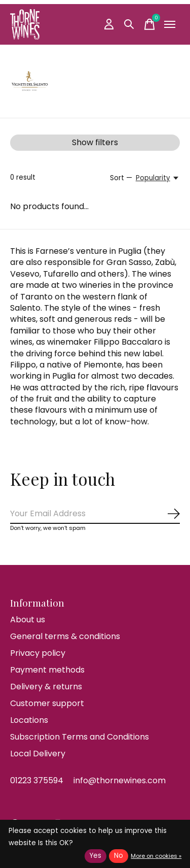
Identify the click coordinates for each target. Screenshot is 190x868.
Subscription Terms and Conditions (80, 737)
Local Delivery (38, 754)
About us (28, 620)
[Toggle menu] (170, 24)
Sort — (121, 178)
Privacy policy (38, 653)
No (119, 856)
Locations (29, 720)
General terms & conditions (65, 636)
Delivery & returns (46, 687)
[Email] (95, 514)
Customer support (47, 703)
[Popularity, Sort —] (158, 178)
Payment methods (47, 670)
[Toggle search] (129, 24)
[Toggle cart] (149, 24)
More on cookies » (156, 856)
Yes (96, 856)
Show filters (95, 142)
